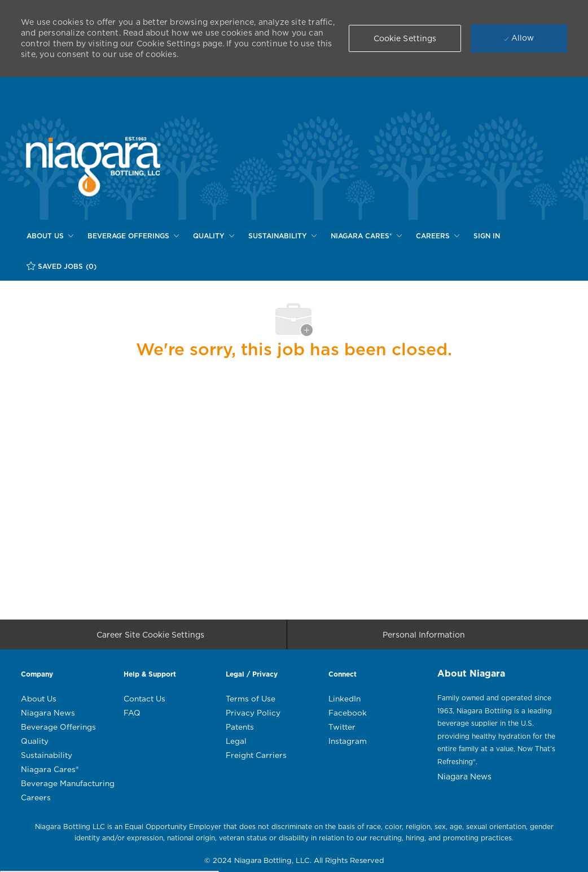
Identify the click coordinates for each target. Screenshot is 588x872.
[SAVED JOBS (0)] (62, 266)
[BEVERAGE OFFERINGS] (133, 236)
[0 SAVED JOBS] (62, 266)
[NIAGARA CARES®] (366, 236)
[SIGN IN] (487, 236)
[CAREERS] (438, 236)
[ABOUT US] (50, 236)
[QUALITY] (214, 236)
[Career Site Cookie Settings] (150, 638)
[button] (405, 38)
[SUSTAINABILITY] (282, 236)
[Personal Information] (424, 638)
